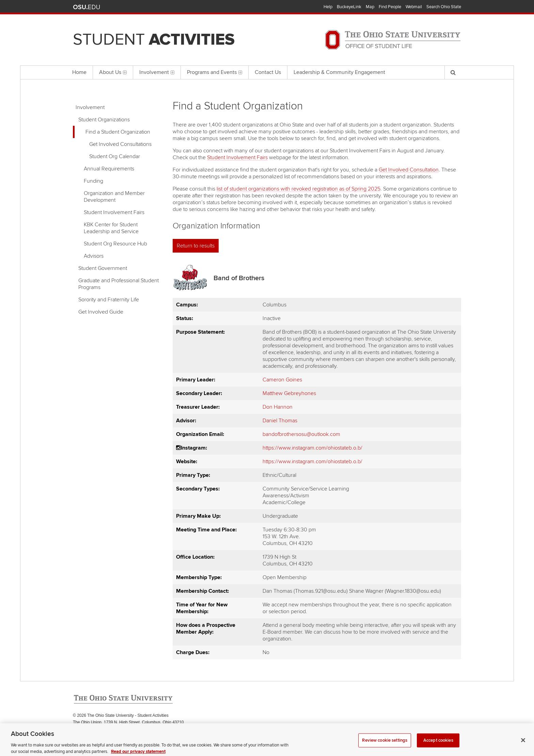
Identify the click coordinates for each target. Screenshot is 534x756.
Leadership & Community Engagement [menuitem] (339, 72)
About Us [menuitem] (113, 72)
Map (370, 7)
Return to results (196, 246)
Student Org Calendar (115, 156)
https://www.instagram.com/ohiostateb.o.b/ (312, 448)
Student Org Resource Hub (115, 244)
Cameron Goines (282, 380)
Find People (390, 7)
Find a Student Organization (118, 132)
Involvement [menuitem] (157, 72)
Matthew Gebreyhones (289, 393)
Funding (93, 181)
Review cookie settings (385, 744)
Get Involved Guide (101, 312)
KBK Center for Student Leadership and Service (111, 228)
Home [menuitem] (79, 72)
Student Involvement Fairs (114, 212)
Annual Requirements (109, 169)
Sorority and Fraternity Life (109, 300)
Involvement (90, 107)
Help (328, 7)
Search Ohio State (444, 7)
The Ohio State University (87, 7)
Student (154, 40)
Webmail (414, 7)
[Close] (523, 744)
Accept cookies (438, 744)
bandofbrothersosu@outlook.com (301, 434)
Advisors (94, 256)
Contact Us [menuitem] (268, 72)
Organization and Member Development (114, 197)
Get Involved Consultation (409, 170)
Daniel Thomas (280, 421)
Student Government (103, 268)
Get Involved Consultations (120, 144)
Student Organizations (104, 120)
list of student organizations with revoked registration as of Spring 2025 (299, 189)
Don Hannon (278, 407)
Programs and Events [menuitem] (215, 72)
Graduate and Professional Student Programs (119, 284)
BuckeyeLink (349, 7)
